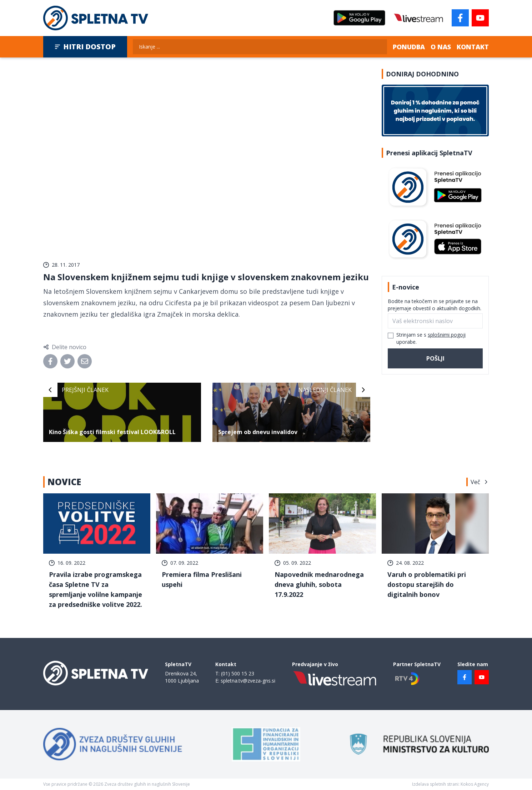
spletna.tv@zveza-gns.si (248, 681)
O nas (441, 47)
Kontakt (473, 47)
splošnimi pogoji (447, 335)
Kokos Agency (475, 784)
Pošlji (435, 358)
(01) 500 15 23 (238, 673)
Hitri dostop (85, 47)
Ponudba (409, 47)
